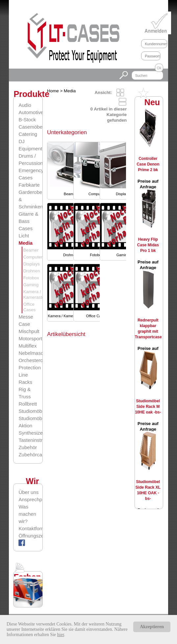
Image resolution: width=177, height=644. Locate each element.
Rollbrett (28, 404)
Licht (24, 236)
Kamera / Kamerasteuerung (70, 316)
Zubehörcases (34, 455)
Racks (25, 382)
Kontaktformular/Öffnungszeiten (30, 532)
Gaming (31, 285)
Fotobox (31, 278)
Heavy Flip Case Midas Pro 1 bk (148, 245)
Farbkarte (29, 185)
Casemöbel (31, 127)
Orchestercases (36, 360)
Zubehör (28, 447)
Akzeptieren (152, 627)
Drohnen (31, 271)
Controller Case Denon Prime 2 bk (148, 164)
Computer (33, 257)
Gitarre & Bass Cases (28, 221)
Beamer (31, 250)
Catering (28, 134)
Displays (31, 264)
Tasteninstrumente (39, 440)
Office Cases (97, 316)
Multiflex (27, 346)
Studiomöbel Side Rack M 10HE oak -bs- (148, 407)
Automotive (31, 112)
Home (53, 91)
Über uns (28, 492)
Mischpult (29, 331)
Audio (25, 105)
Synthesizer (31, 433)
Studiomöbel (32, 411)
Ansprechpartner (30, 499)
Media (25, 243)
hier (61, 635)
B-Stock (27, 120)
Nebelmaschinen (37, 353)
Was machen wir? (27, 514)
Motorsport (30, 338)
